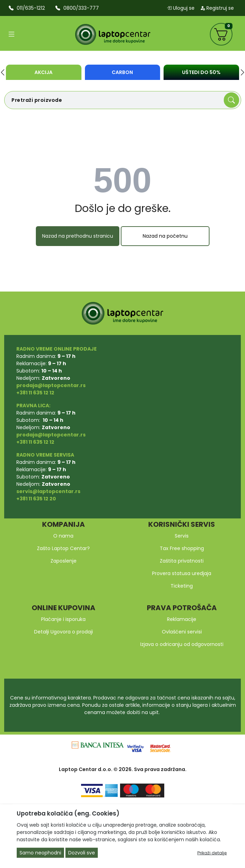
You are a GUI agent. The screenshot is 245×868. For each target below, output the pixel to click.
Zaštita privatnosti (182, 561)
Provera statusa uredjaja (182, 573)
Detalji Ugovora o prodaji (64, 632)
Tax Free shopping (182, 548)
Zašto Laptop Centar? (63, 548)
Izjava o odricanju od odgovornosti (182, 644)
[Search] (231, 100)
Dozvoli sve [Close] (82, 853)
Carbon (122, 72)
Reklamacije (182, 619)
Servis (182, 536)
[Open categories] (11, 34)
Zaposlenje (64, 561)
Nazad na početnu (165, 236)
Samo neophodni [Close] (40, 853)
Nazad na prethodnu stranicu (78, 236)
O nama (63, 536)
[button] (3, 72)
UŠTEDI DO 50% (201, 72)
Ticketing (182, 586)
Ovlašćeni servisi (182, 632)
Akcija (44, 72)
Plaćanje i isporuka (63, 619)
